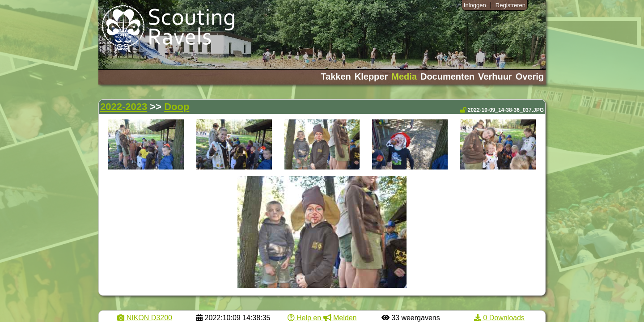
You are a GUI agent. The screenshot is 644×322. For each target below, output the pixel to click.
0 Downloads (499, 318)
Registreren (511, 5)
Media (404, 76)
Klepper (371, 76)
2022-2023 (124, 107)
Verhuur (495, 76)
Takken (336, 76)
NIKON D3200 (145, 318)
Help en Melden (322, 318)
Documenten (447, 76)
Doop (177, 107)
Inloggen (475, 5)
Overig (530, 76)
